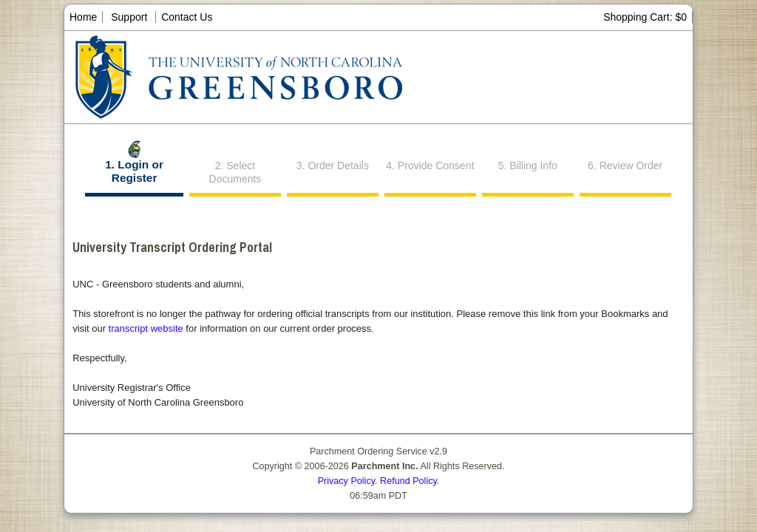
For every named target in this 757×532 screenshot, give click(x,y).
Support (129, 17)
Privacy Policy (346, 481)
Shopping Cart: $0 (645, 17)
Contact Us (187, 17)
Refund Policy (408, 481)
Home (83, 17)
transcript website (146, 328)
